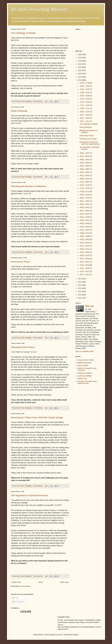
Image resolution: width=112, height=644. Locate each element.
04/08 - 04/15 (85, 233)
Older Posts (64, 582)
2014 (80, 288)
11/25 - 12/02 (85, 99)
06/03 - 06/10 (85, 207)
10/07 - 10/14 (85, 121)
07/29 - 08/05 (85, 182)
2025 (80, 58)
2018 (80, 80)
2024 (80, 61)
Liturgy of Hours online (86, 360)
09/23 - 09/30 (85, 156)
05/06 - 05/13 (85, 220)
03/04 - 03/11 (85, 249)
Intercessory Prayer (21, 262)
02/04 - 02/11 (85, 262)
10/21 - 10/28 (85, 115)
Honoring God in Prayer (23, 347)
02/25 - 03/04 (85, 252)
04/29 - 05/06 (85, 223)
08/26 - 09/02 (85, 169)
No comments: (38, 101)
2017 (80, 279)
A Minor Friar (82, 379)
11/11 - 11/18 (85, 105)
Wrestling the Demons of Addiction (29, 186)
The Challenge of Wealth (23, 33)
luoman (60, 635)
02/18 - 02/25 (85, 255)
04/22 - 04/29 (85, 227)
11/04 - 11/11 (85, 108)
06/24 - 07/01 (85, 198)
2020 (80, 74)
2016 (80, 282)
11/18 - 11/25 (85, 102)
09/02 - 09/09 (85, 166)
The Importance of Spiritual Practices (29, 495)
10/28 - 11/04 (85, 112)
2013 (80, 291)
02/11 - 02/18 (85, 259)
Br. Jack (91, 306)
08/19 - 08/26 (85, 172)
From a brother (83, 365)
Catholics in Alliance (85, 373)
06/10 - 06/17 (85, 204)
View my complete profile (85, 351)
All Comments (18, 602)
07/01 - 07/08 (85, 195)
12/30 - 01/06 (85, 83)
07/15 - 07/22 (85, 188)
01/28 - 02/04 (85, 265)
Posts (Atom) (26, 586)
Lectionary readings (85, 376)
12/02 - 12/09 (85, 96)
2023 (80, 64)
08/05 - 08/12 (85, 179)
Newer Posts (16, 582)
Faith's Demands (19, 111)
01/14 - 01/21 (85, 271)
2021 (80, 70)
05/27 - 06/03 (85, 211)
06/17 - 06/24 (85, 201)
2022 (80, 67)
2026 (80, 54)
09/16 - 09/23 (85, 160)
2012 (80, 295)
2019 (80, 77)
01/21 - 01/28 (85, 268)
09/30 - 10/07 (85, 153)
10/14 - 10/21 (85, 118)
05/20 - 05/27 (85, 214)
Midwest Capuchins (85, 363)
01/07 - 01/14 (85, 275)
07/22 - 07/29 (85, 185)
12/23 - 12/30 (85, 86)
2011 (80, 298)
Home (41, 582)
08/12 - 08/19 (85, 176)
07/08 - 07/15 (85, 192)
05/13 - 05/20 (85, 217)
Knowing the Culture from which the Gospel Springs (37, 417)
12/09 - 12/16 (85, 93)
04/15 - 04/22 (85, 230)
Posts (15, 598)
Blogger (76, 635)
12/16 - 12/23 (85, 89)
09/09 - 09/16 (85, 163)
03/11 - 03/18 (85, 246)
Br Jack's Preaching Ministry (39, 9)
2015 (80, 285)
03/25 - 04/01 (85, 239)
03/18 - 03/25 (85, 243)
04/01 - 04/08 (85, 236)
